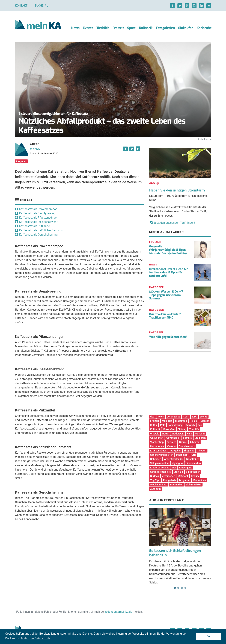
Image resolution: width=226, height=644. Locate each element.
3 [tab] (182, 588)
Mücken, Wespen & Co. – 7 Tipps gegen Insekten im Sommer (166, 295)
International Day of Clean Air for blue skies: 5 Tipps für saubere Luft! (168, 272)
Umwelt (154, 434)
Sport (131, 28)
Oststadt (183, 476)
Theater (202, 451)
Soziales (171, 442)
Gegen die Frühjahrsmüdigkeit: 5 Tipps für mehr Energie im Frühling (168, 250)
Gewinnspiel (173, 438)
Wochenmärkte (159, 485)
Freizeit (118, 28)
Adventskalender (174, 459)
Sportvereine (194, 463)
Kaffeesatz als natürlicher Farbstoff (41, 230)
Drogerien (185, 480)
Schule (183, 442)
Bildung (182, 429)
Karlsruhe (204, 28)
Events (88, 28)
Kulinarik (146, 28)
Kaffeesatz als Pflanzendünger (38, 218)
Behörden (156, 459)
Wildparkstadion (159, 463)
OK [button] (209, 636)
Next (206, 524)
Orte (194, 455)
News (75, 28)
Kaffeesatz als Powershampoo (38, 209)
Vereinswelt (169, 476)
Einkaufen (186, 28)
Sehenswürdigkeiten (162, 455)
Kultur (154, 425)
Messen (205, 421)
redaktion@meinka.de (119, 612)
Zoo (200, 425)
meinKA (35, 149)
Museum (200, 434)
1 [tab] (175, 588)
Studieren (200, 438)
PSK (162, 425)
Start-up (178, 472)
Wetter (166, 434)
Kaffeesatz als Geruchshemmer (39, 235)
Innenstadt (182, 455)
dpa (152, 417)
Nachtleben (193, 459)
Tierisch (190, 425)
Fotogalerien (165, 28)
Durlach (155, 476)
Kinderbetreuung (160, 468)
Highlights (177, 463)
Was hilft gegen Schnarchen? (168, 337)
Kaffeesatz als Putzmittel (35, 226)
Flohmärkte (200, 480)
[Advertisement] (180, 384)
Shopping (189, 451)
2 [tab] (178, 588)
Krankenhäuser (159, 451)
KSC (195, 417)
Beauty (195, 476)
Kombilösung (175, 425)
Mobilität (167, 421)
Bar (174, 468)
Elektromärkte (194, 485)
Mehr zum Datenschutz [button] (36, 638)
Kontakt (21, 6)
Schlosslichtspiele (160, 472)
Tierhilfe (103, 28)
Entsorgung (186, 468)
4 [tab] (185, 588)
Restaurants (157, 446)
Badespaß (178, 434)
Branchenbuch (187, 446)
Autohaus (156, 489)
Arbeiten (195, 442)
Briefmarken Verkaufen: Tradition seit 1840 (165, 316)
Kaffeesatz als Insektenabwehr (38, 222)
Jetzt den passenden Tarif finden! (174, 223)
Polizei (194, 421)
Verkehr (171, 446)
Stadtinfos (181, 421)
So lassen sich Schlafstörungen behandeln (175, 553)
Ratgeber (21, 161)
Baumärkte (176, 485)
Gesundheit (157, 438)
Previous (154, 524)
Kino (189, 434)
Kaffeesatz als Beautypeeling (37, 213)
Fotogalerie (170, 480)
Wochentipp (157, 442)
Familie (188, 438)
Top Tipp (155, 480)
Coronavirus (173, 417)
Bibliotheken (193, 472)
